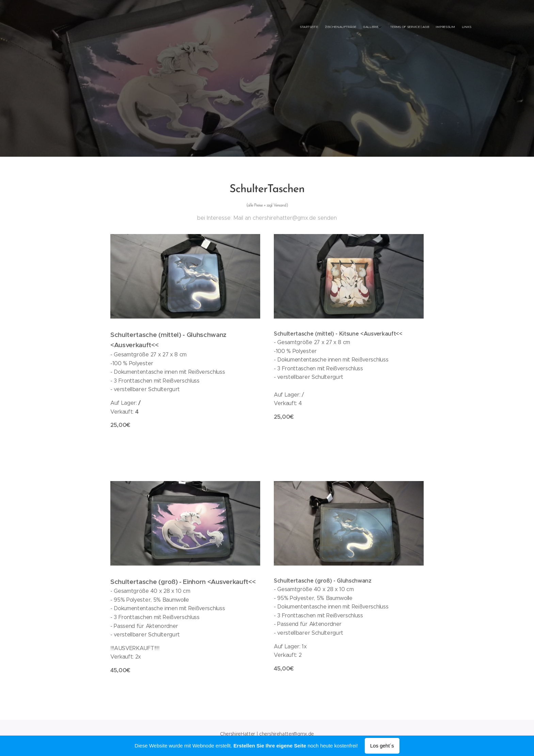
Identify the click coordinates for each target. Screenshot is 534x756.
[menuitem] (433, 27)
